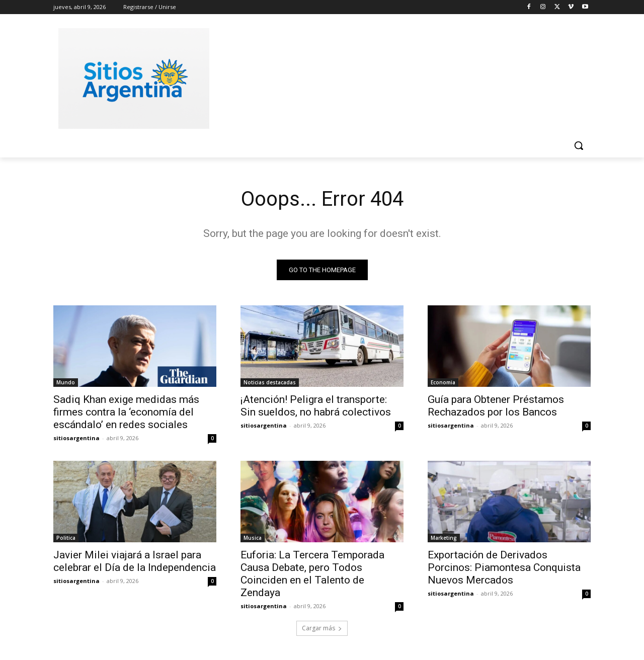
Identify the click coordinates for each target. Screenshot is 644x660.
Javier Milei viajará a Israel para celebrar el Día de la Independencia (135, 561)
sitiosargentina (76, 438)
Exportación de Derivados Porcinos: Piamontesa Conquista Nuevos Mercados (504, 567)
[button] (579, 145)
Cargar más (322, 628)
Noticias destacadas (270, 382)
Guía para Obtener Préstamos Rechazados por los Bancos (496, 406)
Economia (443, 382)
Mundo (66, 382)
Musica (253, 538)
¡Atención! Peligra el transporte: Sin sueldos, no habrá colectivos (316, 406)
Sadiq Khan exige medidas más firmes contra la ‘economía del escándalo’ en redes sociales (126, 412)
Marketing (444, 538)
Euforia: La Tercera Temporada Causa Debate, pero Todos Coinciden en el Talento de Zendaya (312, 574)
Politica (66, 538)
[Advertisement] (397, 77)
